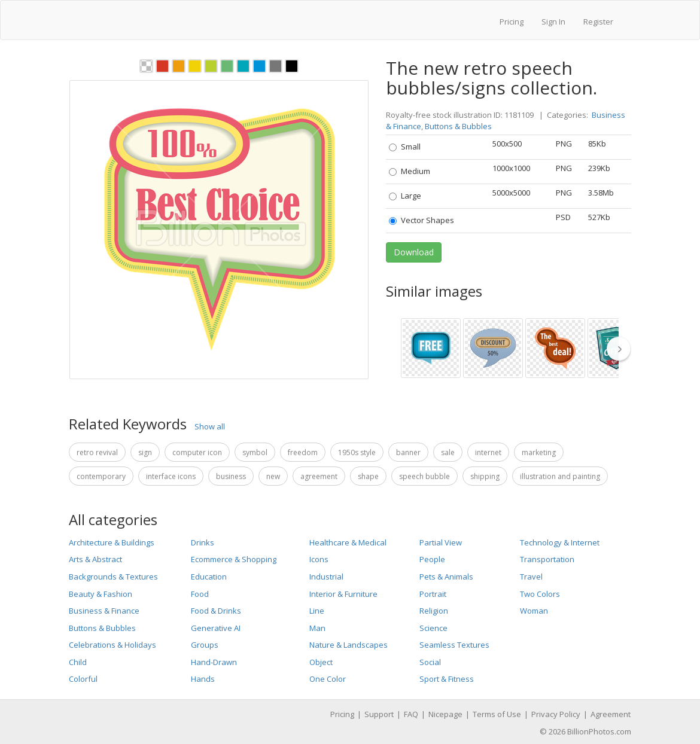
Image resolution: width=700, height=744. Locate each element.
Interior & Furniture (343, 594)
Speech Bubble (424, 476)
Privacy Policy (556, 714)
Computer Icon (197, 452)
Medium (410, 171)
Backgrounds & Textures (113, 577)
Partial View (441, 542)
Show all (210, 426)
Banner (408, 452)
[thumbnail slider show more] (622, 349)
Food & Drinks (216, 611)
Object (321, 662)
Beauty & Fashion (101, 594)
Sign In (553, 22)
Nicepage (445, 714)
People (432, 559)
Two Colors (540, 594)
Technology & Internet (560, 542)
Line (317, 611)
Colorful (83, 679)
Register (598, 22)
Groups (205, 645)
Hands (203, 679)
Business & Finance (104, 611)
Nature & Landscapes (349, 645)
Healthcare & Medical (348, 542)
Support (379, 714)
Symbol (255, 452)
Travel (531, 577)
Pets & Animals (446, 577)
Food (200, 594)
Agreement (319, 476)
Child (78, 662)
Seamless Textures (454, 645)
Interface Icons (171, 476)
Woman (534, 611)
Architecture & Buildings (112, 542)
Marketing (539, 452)
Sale (448, 452)
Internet (488, 452)
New (273, 476)
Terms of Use (497, 714)
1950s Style (357, 452)
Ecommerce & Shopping (234, 559)
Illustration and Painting (560, 476)
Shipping (485, 476)
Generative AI (216, 628)
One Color (328, 679)
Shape (368, 476)
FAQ (411, 714)
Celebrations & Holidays (112, 645)
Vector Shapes (421, 220)
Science (433, 628)
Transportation (547, 559)
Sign (145, 452)
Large (405, 196)
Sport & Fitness (447, 679)
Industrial (326, 577)
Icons (319, 559)
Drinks (203, 542)
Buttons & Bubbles (458, 126)
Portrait (433, 594)
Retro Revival (97, 452)
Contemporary (101, 476)
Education (209, 577)
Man (317, 628)
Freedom (303, 452)
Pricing (512, 22)
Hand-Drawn (214, 662)
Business (231, 476)
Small (405, 147)
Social (430, 662)
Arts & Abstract (95, 559)
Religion (434, 611)
